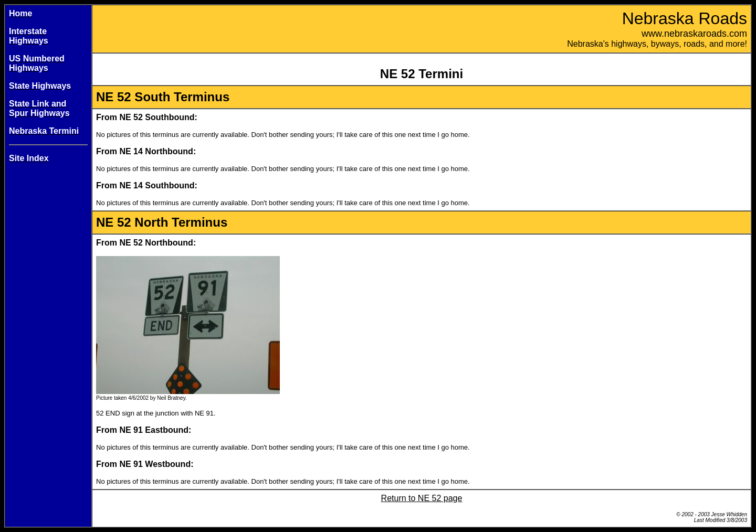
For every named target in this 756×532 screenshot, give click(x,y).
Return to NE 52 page (422, 498)
